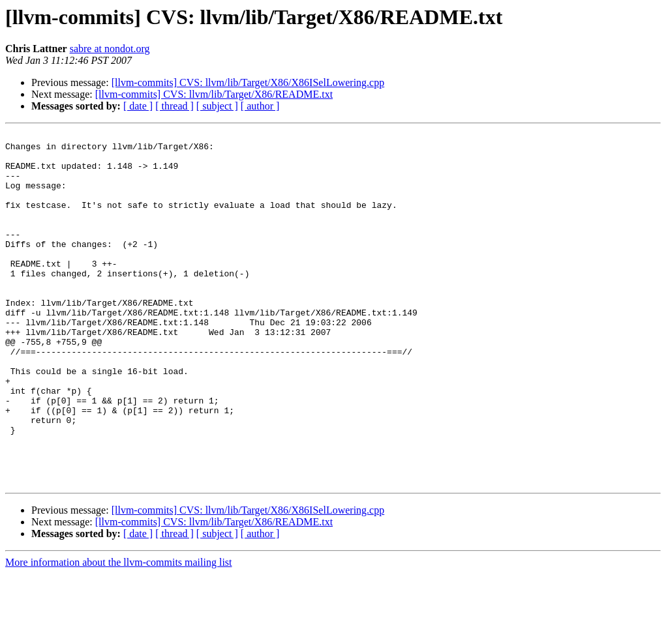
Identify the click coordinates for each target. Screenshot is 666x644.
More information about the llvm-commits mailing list (119, 633)
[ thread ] (174, 106)
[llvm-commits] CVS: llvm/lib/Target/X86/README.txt (214, 94)
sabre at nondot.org (110, 49)
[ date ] (138, 106)
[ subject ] (217, 106)
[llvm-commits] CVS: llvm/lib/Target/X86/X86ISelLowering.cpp (248, 82)
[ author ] (260, 106)
